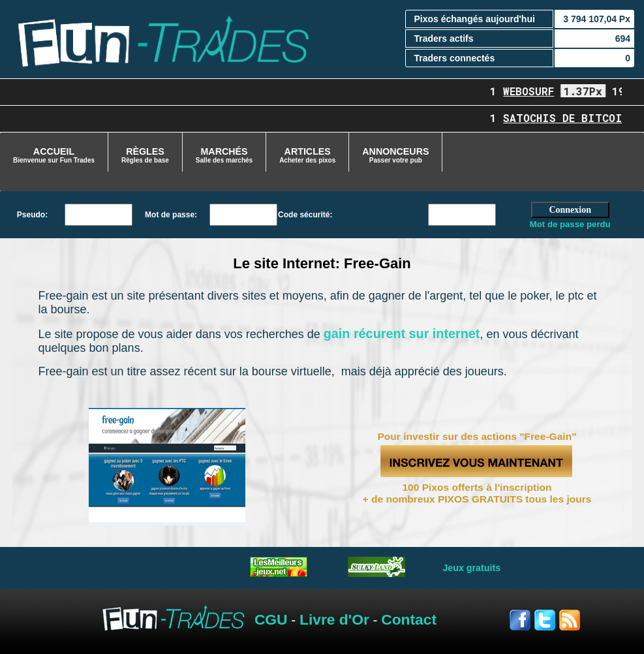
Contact (409, 619)
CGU (271, 619)
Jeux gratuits (471, 568)
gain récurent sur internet (402, 334)
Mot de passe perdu (570, 224)
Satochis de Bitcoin (572, 118)
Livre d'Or (334, 619)
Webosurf (534, 91)
